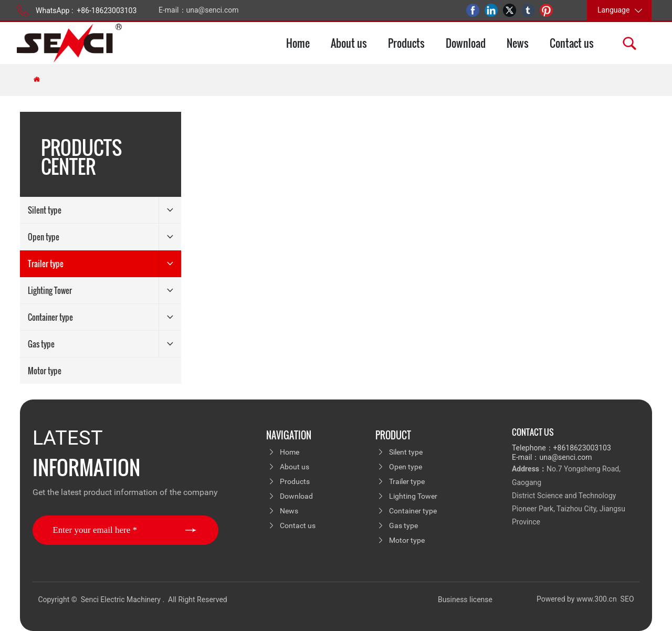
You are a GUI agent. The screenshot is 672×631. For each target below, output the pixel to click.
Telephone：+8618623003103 (561, 448)
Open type (406, 467)
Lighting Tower (413, 496)
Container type (413, 511)
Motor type (407, 540)
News (289, 511)
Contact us (298, 525)
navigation (289, 435)
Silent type (406, 452)
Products (295, 481)
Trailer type (407, 481)
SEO (627, 599)
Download (296, 496)
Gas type (403, 525)
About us (295, 467)
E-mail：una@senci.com (199, 10)
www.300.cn (597, 599)
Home (290, 452)
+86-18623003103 (106, 10)
